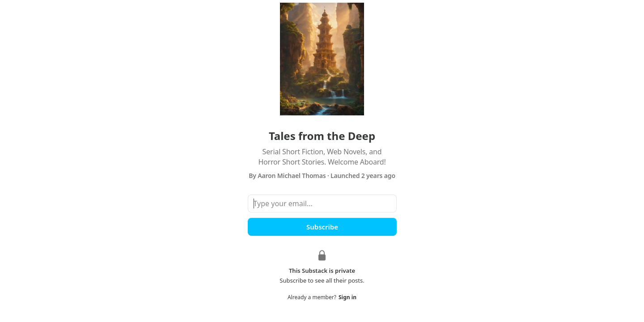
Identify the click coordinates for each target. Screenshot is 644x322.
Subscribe (322, 227)
